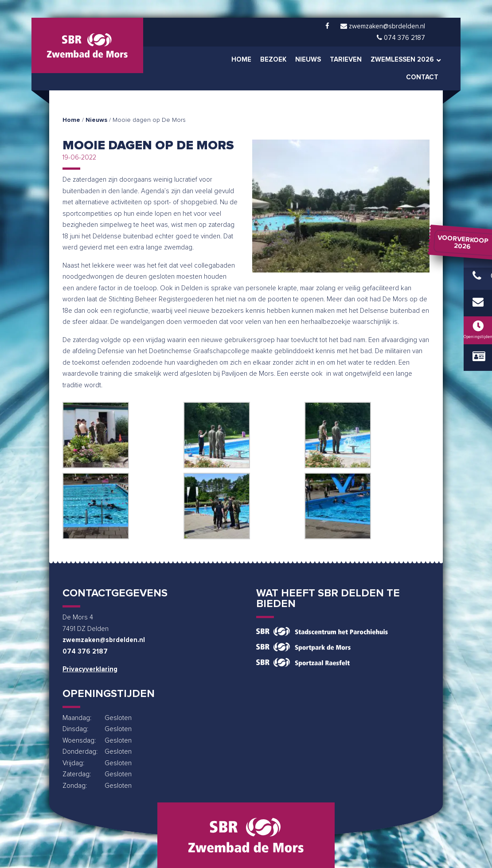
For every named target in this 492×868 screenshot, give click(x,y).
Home (71, 120)
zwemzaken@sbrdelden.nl (104, 640)
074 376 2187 (85, 652)
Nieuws (96, 120)
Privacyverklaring (90, 669)
